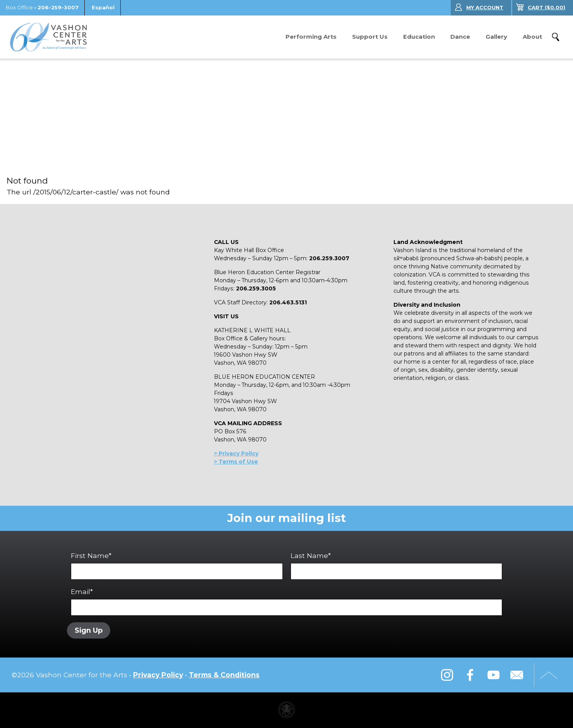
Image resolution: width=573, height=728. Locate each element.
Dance (460, 37)
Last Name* (397, 566)
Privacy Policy (158, 676)
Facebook (470, 676)
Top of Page (552, 676)
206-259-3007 (58, 7)
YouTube (493, 676)
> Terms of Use (236, 462)
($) (546, 7)
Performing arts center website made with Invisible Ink (287, 711)
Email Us (517, 676)
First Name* (177, 566)
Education (419, 37)
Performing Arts (311, 37)
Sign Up (90, 630)
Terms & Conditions (224, 676)
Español (103, 7)
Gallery (496, 37)
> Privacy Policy (236, 453)
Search (556, 37)
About (532, 37)
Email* (286, 602)
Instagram (447, 676)
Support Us (370, 37)
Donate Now (245, 37)
